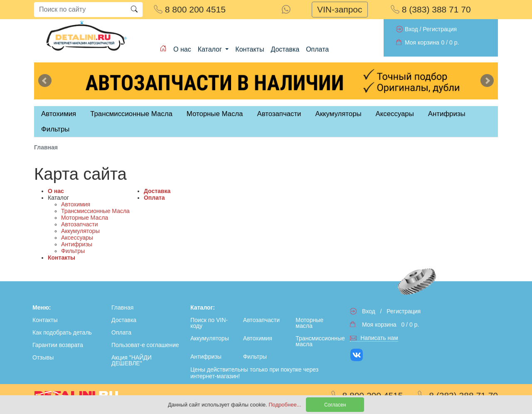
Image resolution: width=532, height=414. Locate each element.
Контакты (250, 49)
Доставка (285, 49)
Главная (122, 307)
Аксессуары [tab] (395, 114)
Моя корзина (422, 42)
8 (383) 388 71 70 (431, 9)
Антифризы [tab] (447, 114)
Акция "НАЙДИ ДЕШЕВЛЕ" (132, 360)
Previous (45, 81)
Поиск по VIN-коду (209, 323)
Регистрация (440, 29)
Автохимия (76, 204)
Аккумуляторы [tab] (338, 114)
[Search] (80, 10)
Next (487, 81)
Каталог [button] (211, 49)
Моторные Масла (85, 218)
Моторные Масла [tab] (215, 114)
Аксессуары (77, 238)
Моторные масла (309, 323)
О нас (182, 49)
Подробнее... (286, 405)
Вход (411, 29)
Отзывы (43, 357)
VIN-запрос (340, 9)
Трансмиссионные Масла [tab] (131, 114)
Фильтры (55, 129)
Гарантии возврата (58, 345)
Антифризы (77, 244)
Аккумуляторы (80, 231)
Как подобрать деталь (62, 332)
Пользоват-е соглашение (145, 345)
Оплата (317, 49)
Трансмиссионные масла (320, 341)
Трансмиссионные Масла (95, 211)
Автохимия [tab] (59, 114)
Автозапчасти (279, 114)
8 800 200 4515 (190, 9)
